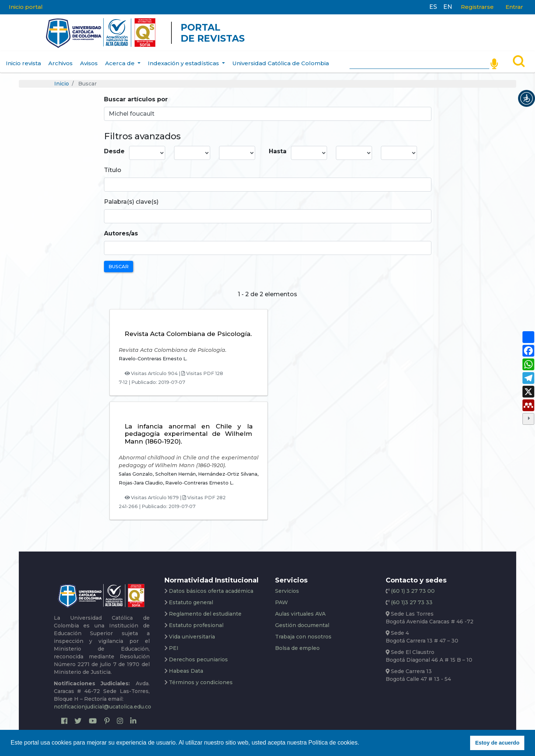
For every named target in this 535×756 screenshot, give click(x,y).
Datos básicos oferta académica (211, 591)
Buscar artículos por (136, 99)
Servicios (287, 591)
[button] (527, 98)
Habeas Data (186, 671)
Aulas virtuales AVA (300, 614)
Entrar (514, 7)
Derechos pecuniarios (198, 659)
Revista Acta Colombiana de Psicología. (188, 334)
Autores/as (121, 233)
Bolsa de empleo (297, 648)
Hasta (278, 151)
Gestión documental (302, 625)
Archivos (60, 63)
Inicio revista (23, 63)
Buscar (119, 267)
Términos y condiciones (201, 682)
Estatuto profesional (196, 625)
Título (113, 170)
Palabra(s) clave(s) (131, 202)
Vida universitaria (192, 637)
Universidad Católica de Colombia (281, 63)
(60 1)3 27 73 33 (411, 602)
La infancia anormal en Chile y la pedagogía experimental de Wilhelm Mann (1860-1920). (189, 434)
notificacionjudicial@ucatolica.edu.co (103, 707)
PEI (174, 648)
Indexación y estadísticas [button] (184, 63)
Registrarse (477, 7)
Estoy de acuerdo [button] (497, 743)
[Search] (419, 62)
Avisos (89, 63)
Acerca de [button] (121, 63)
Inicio (62, 84)
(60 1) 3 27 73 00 (412, 591)
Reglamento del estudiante (205, 614)
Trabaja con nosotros (303, 637)
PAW (282, 602)
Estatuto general (191, 602)
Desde (114, 151)
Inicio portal (26, 7)
